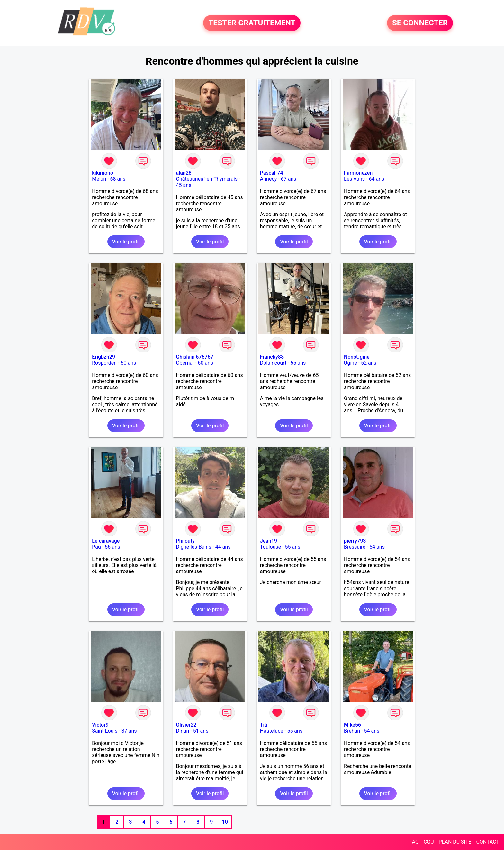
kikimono (103, 173)
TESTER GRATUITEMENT (252, 23)
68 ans (118, 179)
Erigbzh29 (104, 357)
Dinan (183, 731)
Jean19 (269, 541)
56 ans (113, 547)
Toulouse (270, 547)
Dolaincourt (273, 363)
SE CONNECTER (420, 23)
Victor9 (100, 725)
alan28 (184, 173)
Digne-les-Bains (194, 547)
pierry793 (355, 541)
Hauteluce (272, 731)
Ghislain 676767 (195, 357)
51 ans (201, 731)
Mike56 (352, 725)
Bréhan (352, 731)
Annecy (269, 179)
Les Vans (354, 179)
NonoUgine (357, 357)
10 (225, 822)
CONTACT (488, 842)
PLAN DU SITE (455, 842)
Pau (96, 547)
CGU (429, 842)
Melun (99, 179)
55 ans (292, 547)
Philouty (185, 541)
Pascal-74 (272, 173)
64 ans (376, 179)
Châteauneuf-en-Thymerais (207, 179)
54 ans (377, 547)
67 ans (289, 179)
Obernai (185, 363)
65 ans (298, 363)
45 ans (184, 185)
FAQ (414, 842)
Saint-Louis (105, 731)
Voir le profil (126, 242)
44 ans (223, 547)
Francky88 (272, 357)
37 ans (129, 731)
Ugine (351, 363)
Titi (264, 725)
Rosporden (104, 363)
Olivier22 (186, 725)
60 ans (129, 363)
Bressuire (355, 547)
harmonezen (358, 173)
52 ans (369, 363)
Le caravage (106, 541)
